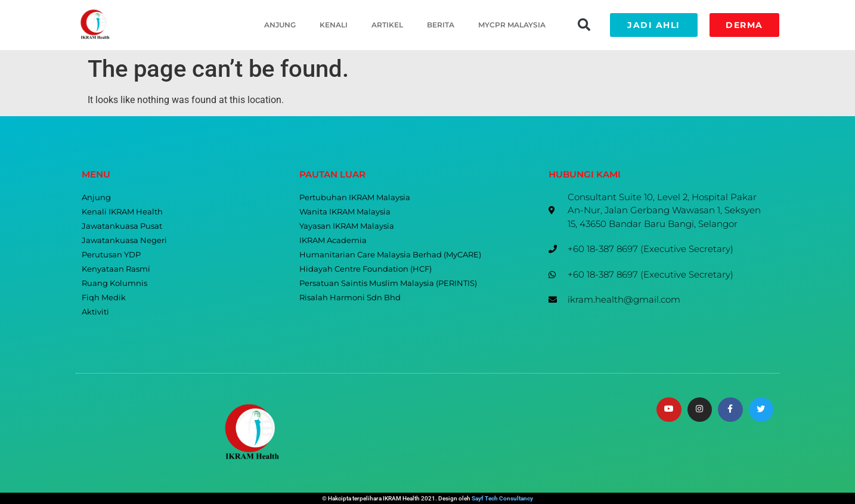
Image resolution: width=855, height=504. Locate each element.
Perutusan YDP (111, 255)
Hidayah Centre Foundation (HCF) (365, 269)
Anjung (280, 25)
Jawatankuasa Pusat (122, 226)
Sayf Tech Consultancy (502, 498)
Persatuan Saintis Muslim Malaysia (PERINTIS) (388, 283)
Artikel (387, 25)
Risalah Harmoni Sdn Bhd (350, 298)
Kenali (334, 25)
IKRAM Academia (333, 240)
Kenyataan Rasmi (116, 269)
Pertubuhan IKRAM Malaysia (355, 197)
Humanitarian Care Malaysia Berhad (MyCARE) (390, 255)
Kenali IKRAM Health (122, 212)
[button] (584, 25)
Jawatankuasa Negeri (124, 240)
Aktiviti (95, 312)
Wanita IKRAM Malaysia (345, 212)
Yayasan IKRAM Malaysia (347, 226)
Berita (441, 25)
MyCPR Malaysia (512, 25)
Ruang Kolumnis (114, 283)
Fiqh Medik (104, 298)
